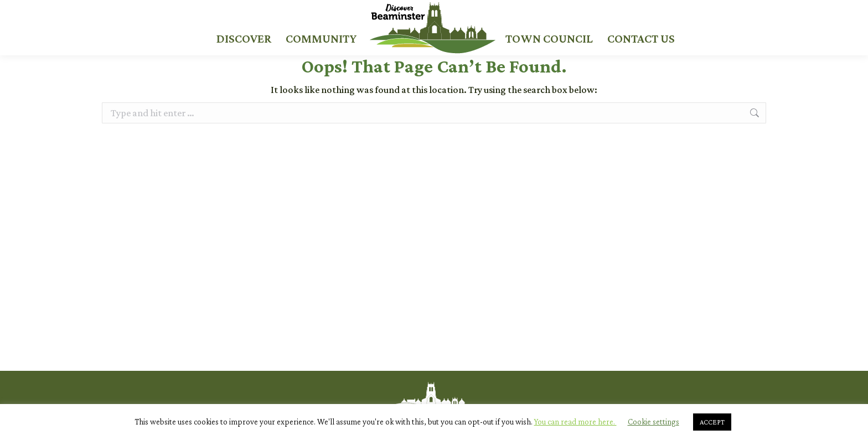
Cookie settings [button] (653, 422)
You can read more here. (575, 422)
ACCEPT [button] (712, 422)
